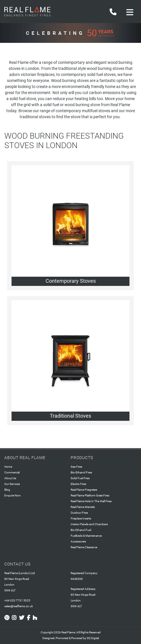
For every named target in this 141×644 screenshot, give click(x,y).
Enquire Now (13, 495)
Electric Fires (78, 484)
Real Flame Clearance (84, 547)
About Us (10, 478)
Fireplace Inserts (81, 518)
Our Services (12, 484)
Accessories (78, 541)
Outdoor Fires (79, 513)
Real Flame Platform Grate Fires (90, 495)
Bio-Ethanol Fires (81, 472)
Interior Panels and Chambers (89, 524)
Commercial (12, 472)
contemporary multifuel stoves (83, 111)
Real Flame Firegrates (84, 490)
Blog (7, 490)
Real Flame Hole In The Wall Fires (91, 501)
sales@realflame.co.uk (19, 606)
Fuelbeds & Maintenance (86, 536)
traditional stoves (35, 117)
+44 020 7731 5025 (17, 600)
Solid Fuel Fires (80, 478)
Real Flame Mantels (83, 507)
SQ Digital (93, 638)
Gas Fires (76, 467)
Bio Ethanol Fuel (81, 530)
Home (8, 467)
